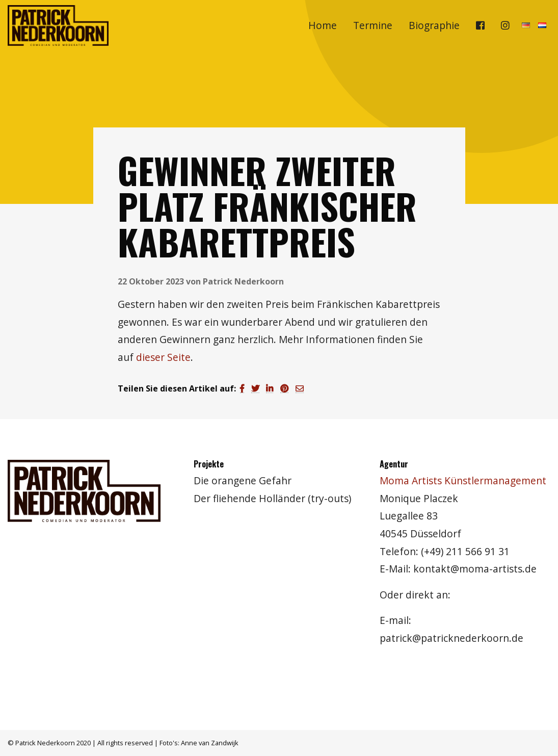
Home (323, 25)
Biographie (434, 25)
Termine (373, 25)
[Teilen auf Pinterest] (284, 388)
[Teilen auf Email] (300, 388)
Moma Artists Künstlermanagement (463, 480)
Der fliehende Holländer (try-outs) (272, 498)
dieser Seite (163, 357)
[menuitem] (323, 25)
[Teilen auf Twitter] (255, 388)
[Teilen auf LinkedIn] (270, 388)
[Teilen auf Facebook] (242, 388)
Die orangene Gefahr (243, 480)
